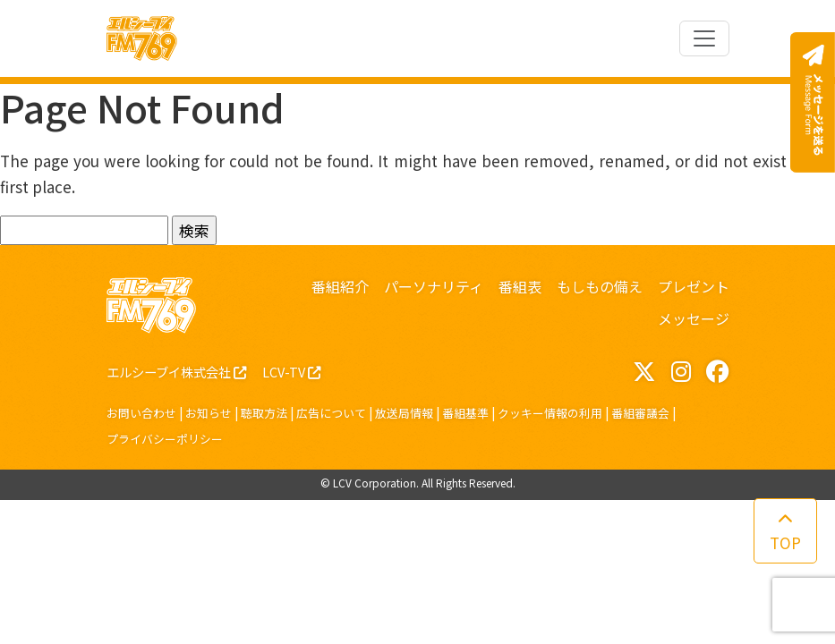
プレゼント (694, 286)
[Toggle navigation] (704, 38)
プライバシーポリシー (165, 439)
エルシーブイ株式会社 (176, 372)
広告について (331, 413)
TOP (785, 533)
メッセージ (694, 318)
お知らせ (209, 413)
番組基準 (465, 413)
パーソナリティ (434, 286)
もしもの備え (600, 286)
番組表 (520, 286)
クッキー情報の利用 (550, 413)
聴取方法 (264, 413)
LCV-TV (291, 372)
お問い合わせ (141, 413)
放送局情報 (404, 413)
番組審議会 (640, 413)
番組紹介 (340, 286)
